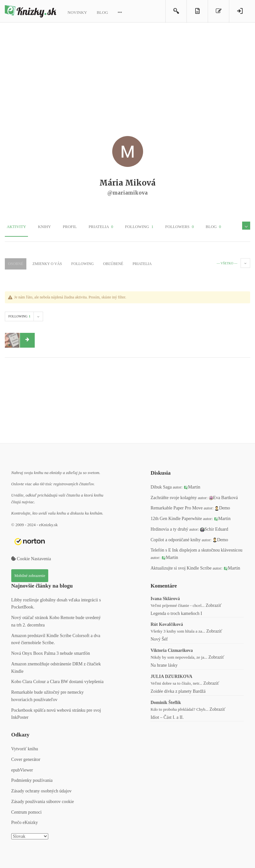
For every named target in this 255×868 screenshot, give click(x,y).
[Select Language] (30, 835)
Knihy (39, 227)
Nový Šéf (159, 638)
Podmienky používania (32, 779)
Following (124, 227)
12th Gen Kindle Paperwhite (176, 518)
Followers (161, 227)
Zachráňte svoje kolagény (174, 496)
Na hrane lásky (164, 664)
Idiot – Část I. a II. (167, 716)
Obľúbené (104, 263)
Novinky (77, 12)
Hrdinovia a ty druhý (169, 528)
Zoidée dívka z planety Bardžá (178, 690)
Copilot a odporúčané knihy (176, 539)
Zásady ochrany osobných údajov (41, 790)
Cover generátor (26, 758)
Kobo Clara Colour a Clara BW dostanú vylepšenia (57, 681)
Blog (102, 12)
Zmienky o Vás (44, 263)
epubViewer (22, 769)
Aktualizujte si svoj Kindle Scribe (181, 567)
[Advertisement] (128, 77)
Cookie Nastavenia (31, 558)
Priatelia (89, 227)
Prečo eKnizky (25, 822)
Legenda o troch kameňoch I (176, 612)
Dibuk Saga (161, 486)
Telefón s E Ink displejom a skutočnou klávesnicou (196, 549)
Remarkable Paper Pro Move (177, 507)
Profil (61, 227)
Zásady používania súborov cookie (43, 800)
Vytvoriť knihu (25, 748)
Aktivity (15, 227)
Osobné (15, 263)
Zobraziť (214, 604)
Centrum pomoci (27, 811)
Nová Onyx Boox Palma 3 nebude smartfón (51, 652)
